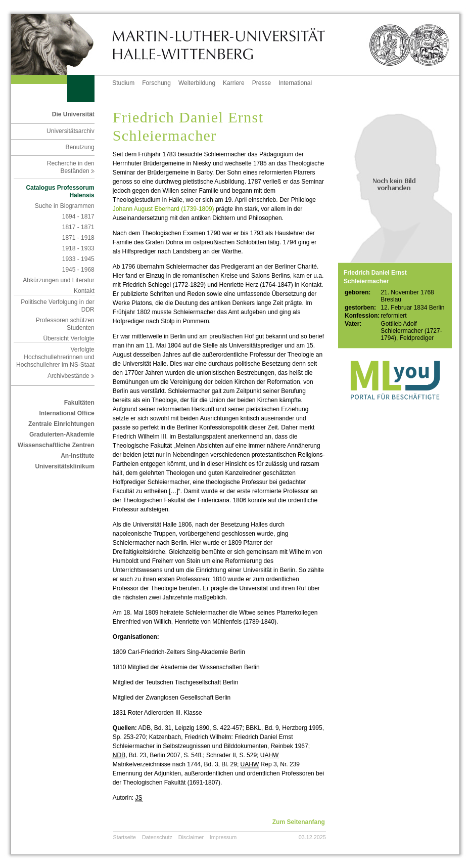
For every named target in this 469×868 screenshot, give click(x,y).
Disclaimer (191, 837)
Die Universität (73, 114)
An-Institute (78, 456)
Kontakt (84, 291)
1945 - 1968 (78, 270)
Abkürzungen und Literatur (58, 280)
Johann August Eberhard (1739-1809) (163, 209)
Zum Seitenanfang (299, 822)
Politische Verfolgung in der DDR (57, 306)
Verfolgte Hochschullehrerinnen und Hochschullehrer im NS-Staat (55, 357)
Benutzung (80, 147)
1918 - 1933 (78, 248)
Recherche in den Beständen (71, 167)
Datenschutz (157, 837)
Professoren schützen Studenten (65, 324)
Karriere (234, 83)
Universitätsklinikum (64, 466)
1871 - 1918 (78, 238)
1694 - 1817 (78, 216)
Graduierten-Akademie (62, 435)
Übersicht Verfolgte (68, 338)
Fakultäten (79, 403)
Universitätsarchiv (71, 131)
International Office (66, 413)
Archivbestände (71, 376)
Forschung (156, 83)
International (295, 83)
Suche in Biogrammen (65, 206)
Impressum (223, 837)
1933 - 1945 (78, 259)
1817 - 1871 (78, 227)
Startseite (125, 837)
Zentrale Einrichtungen (61, 424)
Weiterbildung (197, 83)
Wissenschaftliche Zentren (56, 445)
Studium (123, 83)
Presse (262, 83)
